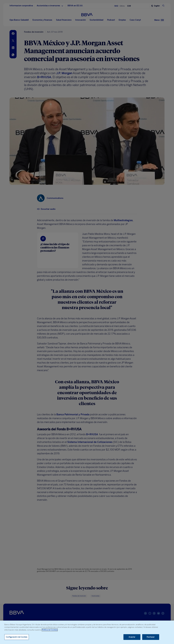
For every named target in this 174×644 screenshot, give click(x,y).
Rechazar (151, 637)
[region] (87, 632)
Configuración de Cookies (17, 637)
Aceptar (132, 637)
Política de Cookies (50, 630)
